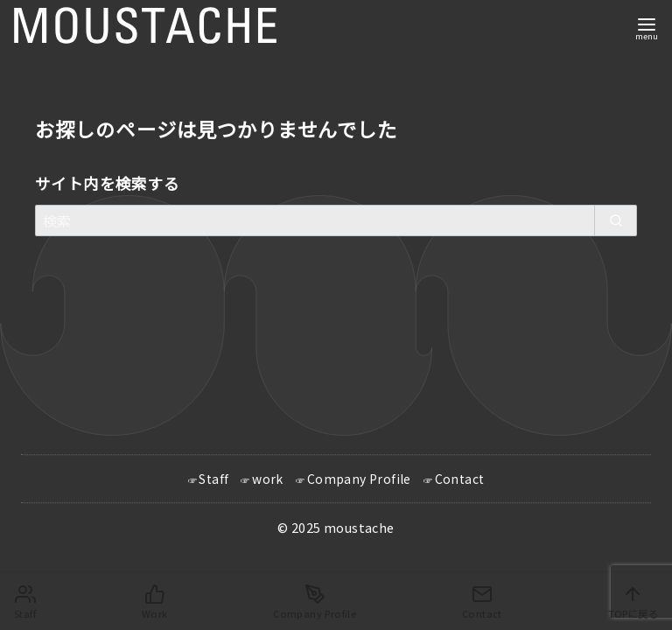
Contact (460, 479)
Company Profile (359, 479)
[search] (616, 220)
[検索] (336, 220)
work (268, 479)
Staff (213, 479)
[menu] (647, 28)
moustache (359, 528)
